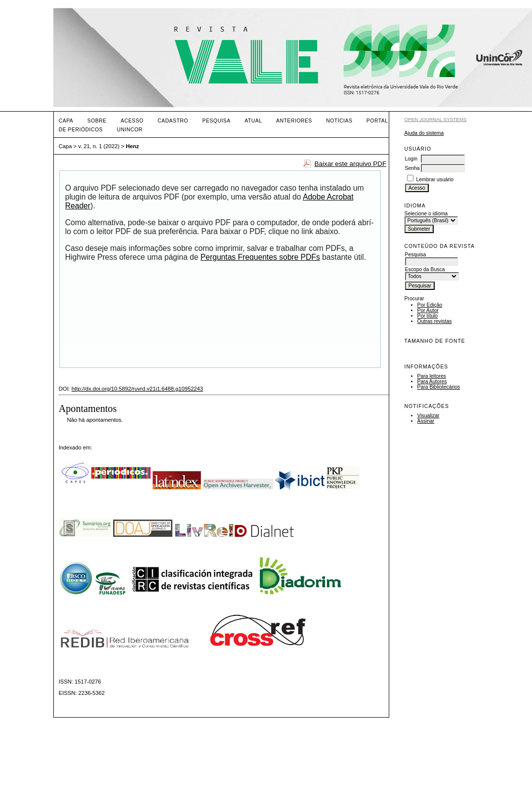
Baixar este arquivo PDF (351, 164)
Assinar (426, 421)
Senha (412, 168)
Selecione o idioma (426, 214)
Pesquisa (216, 121)
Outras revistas (435, 321)
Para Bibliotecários (439, 387)
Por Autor (428, 310)
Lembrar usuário (435, 180)
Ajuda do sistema (424, 133)
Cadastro (173, 121)
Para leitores (432, 376)
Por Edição (430, 305)
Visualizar (429, 416)
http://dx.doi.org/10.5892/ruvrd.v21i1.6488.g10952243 (137, 389)
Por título (428, 316)
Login (411, 159)
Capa (66, 121)
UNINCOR (129, 130)
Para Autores (432, 382)
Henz (133, 146)
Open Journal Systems (436, 119)
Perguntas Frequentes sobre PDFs (260, 257)
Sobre (97, 121)
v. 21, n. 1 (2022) (99, 146)
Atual (253, 121)
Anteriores (294, 121)
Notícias (339, 121)
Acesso (132, 121)
